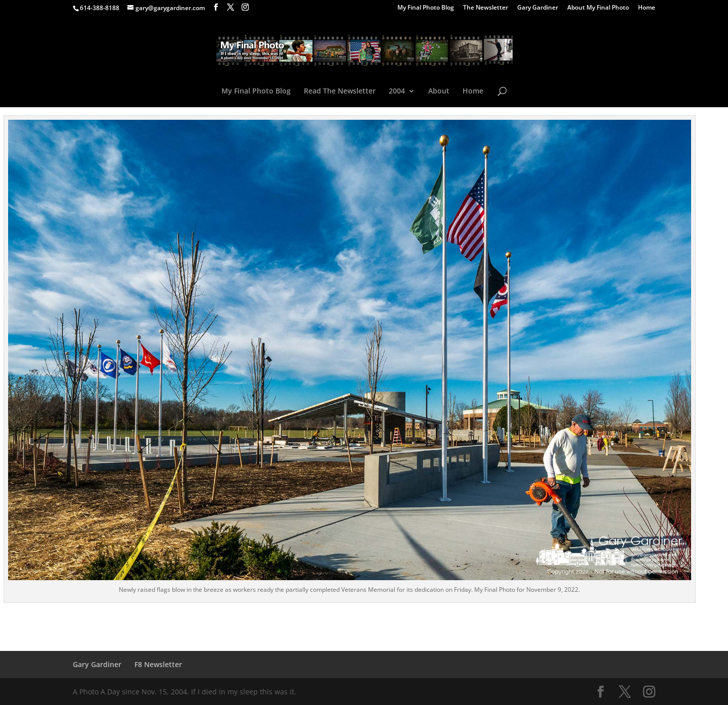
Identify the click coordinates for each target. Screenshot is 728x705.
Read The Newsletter (340, 91)
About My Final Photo (598, 8)
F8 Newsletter (158, 664)
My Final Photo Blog (426, 8)
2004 (397, 91)
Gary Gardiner (538, 8)
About (439, 91)
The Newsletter (486, 8)
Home (647, 8)
